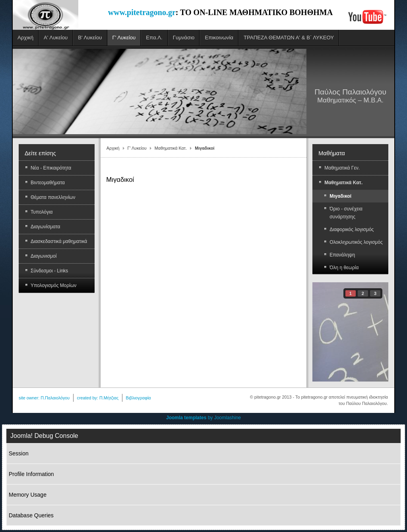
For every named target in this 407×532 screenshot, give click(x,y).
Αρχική (113, 148)
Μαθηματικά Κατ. (171, 148)
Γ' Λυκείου (137, 148)
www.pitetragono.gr (142, 12)
